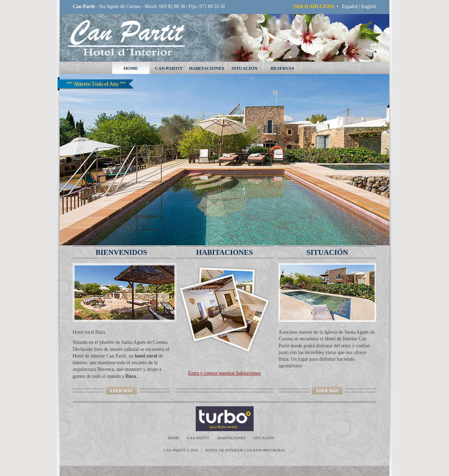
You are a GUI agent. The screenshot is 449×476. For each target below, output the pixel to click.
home (131, 68)
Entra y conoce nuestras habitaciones (225, 373)
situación (244, 68)
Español (350, 6)
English (369, 6)
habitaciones (207, 68)
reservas (282, 68)
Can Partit (169, 68)
